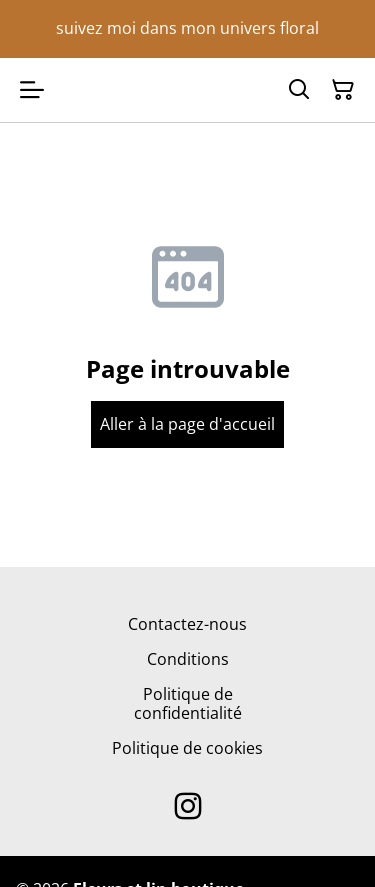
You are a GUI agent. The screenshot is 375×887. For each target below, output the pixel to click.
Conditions (188, 659)
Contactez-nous (187, 624)
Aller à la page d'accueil (187, 424)
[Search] (299, 90)
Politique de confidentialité (188, 703)
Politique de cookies (187, 748)
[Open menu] (32, 90)
